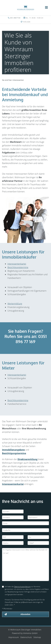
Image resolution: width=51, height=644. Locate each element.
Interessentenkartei (17, 264)
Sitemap (37, 637)
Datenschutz (26, 637)
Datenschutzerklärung (22, 587)
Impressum (14, 637)
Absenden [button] (25, 614)
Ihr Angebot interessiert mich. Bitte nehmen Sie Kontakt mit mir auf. (26, 565)
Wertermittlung (15, 304)
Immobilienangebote (13, 450)
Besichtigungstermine (18, 267)
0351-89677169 (15, 18)
